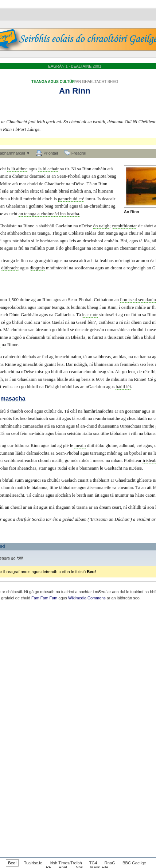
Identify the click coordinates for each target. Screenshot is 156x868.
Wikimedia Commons (87, 598)
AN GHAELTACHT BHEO (97, 82)
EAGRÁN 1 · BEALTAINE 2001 (75, 66)
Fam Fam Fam (44, 598)
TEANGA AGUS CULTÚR (53, 82)
